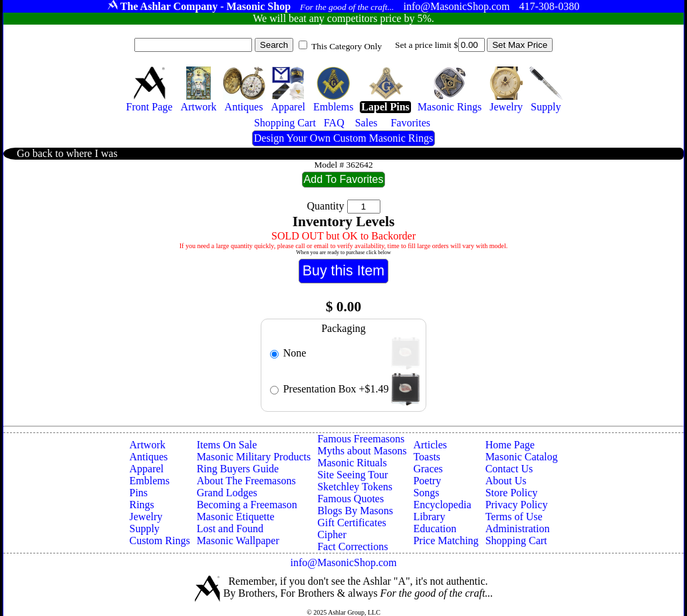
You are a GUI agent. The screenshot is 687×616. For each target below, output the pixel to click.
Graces (428, 469)
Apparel (147, 469)
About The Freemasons (246, 481)
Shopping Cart (516, 540)
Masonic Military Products (254, 457)
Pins (139, 493)
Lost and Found (230, 529)
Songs (426, 493)
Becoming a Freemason (247, 505)
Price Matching (446, 540)
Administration (518, 529)
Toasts (427, 457)
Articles (430, 445)
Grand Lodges (227, 493)
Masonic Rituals (352, 463)
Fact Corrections (352, 546)
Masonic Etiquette (236, 517)
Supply (145, 529)
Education (435, 529)
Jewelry (146, 517)
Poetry (427, 481)
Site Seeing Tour (352, 475)
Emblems (150, 481)
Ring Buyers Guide (238, 469)
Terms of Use (514, 517)
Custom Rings (160, 540)
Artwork (148, 445)
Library (429, 517)
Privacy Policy (517, 505)
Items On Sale (227, 445)
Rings (142, 505)
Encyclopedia (442, 505)
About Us (506, 481)
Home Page (510, 445)
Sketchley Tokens (355, 487)
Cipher (332, 535)
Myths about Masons (362, 451)
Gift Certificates (352, 523)
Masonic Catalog (522, 457)
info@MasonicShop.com (343, 562)
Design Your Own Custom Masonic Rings (343, 138)
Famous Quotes (350, 499)
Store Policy (512, 493)
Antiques (149, 457)
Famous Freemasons (361, 439)
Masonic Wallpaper (238, 540)
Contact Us (509, 469)
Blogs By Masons (355, 511)
